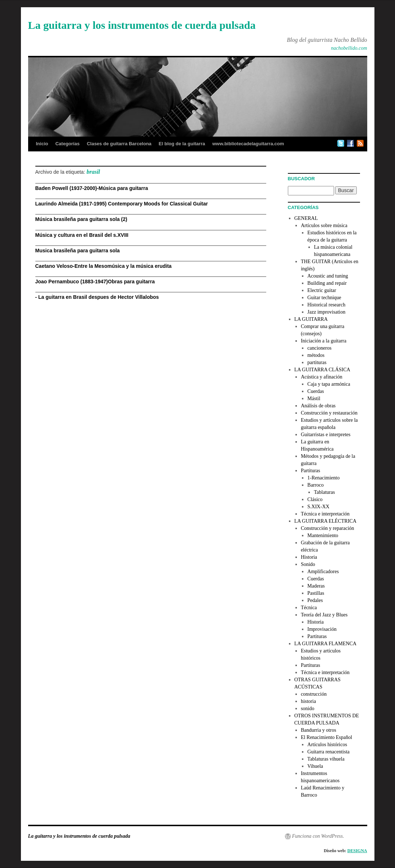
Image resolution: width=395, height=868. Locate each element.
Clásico (315, 499)
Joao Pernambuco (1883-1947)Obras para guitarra (95, 282)
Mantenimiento (323, 535)
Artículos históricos (327, 745)
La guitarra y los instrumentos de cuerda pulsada (142, 25)
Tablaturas (324, 492)
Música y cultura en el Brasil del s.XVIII (82, 235)
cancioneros (319, 348)
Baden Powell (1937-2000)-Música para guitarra (92, 188)
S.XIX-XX (318, 507)
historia (308, 701)
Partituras (311, 471)
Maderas (316, 586)
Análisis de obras (318, 406)
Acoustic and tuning (328, 276)
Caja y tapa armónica (329, 384)
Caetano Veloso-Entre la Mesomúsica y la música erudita (104, 266)
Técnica (309, 608)
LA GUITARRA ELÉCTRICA (325, 521)
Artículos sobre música (324, 225)
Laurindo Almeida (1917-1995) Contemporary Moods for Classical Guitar (122, 204)
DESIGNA (357, 851)
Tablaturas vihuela (326, 759)
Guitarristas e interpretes (326, 435)
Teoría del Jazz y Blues (324, 615)
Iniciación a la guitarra (324, 341)
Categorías (67, 144)
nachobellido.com (349, 48)
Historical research (326, 305)
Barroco (315, 485)
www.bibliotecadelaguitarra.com (248, 144)
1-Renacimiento (323, 478)
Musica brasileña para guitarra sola (78, 251)
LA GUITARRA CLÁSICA (322, 370)
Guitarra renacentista (328, 752)
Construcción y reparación (328, 528)
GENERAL (306, 218)
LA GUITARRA (311, 319)
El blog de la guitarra (182, 144)
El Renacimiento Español (326, 737)
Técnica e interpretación (325, 514)
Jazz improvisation (326, 312)
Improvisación (322, 629)
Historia (309, 557)
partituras (317, 362)
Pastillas (316, 593)
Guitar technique (324, 298)
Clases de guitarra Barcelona (119, 144)
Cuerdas (316, 391)
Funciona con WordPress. (318, 836)
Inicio (42, 144)
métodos (316, 355)
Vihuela (315, 766)
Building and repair (327, 283)
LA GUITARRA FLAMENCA (325, 644)
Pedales (315, 600)
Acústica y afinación (322, 377)
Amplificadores (323, 572)
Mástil (314, 398)
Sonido (308, 564)
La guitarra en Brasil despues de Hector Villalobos (98, 297)
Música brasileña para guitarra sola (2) (81, 219)
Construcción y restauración (329, 413)
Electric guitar (322, 290)
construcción (314, 694)
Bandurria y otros (319, 730)
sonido (308, 708)
